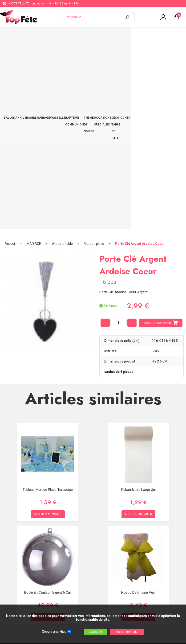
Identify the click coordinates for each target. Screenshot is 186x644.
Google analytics (54, 632)
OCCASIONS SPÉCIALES (122, 36)
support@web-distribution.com (141, 509)
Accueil (10, 51)
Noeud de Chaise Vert (138, 399)
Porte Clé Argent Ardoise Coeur (140, 51)
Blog (124, 521)
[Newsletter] (78, 580)
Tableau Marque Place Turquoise (48, 296)
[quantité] (119, 130)
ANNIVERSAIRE (26, 32)
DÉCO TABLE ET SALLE (153, 36)
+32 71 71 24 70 (19, 4)
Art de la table (62, 51)
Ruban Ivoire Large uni (138, 296)
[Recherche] (94, 17)
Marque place (94, 51)
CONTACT (175, 32)
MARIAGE (43, 32)
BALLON (10, 32)
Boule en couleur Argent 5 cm (48, 399)
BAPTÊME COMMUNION (75, 36)
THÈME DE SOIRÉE (100, 36)
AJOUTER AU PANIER (161, 130)
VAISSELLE (58, 32)
